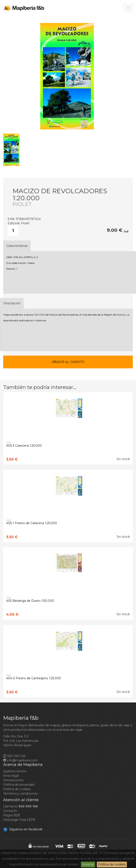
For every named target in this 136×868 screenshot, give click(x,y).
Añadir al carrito (68, 362)
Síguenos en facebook (23, 829)
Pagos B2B (12, 815)
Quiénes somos (15, 771)
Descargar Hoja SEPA (19, 820)
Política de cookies (112, 864)
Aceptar (88, 864)
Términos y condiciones (20, 794)
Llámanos (21, 806)
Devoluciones (13, 780)
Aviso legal (11, 776)
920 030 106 (14, 756)
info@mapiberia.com (20, 760)
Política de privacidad (19, 785)
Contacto (10, 811)
